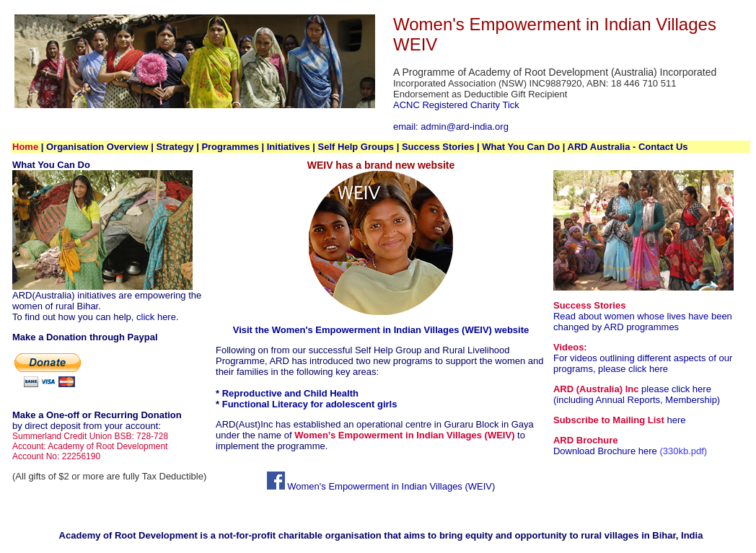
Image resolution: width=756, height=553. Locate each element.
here (676, 420)
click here (156, 317)
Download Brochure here (605, 451)
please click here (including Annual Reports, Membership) (637, 394)
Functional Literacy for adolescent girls (310, 404)
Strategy (175, 147)
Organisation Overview (97, 147)
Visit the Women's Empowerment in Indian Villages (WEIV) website (381, 330)
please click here (632, 369)
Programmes (230, 147)
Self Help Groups (356, 147)
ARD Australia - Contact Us (628, 147)
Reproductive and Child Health (290, 393)
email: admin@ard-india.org (451, 127)
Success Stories (439, 147)
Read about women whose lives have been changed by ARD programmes (643, 322)
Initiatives (289, 147)
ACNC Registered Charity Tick (456, 105)
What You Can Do (521, 147)
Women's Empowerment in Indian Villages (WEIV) (381, 486)
